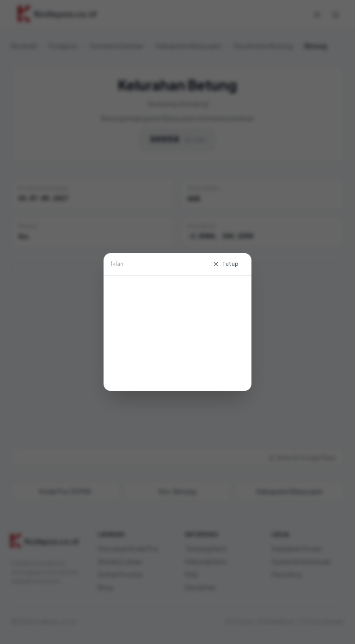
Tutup (226, 264)
